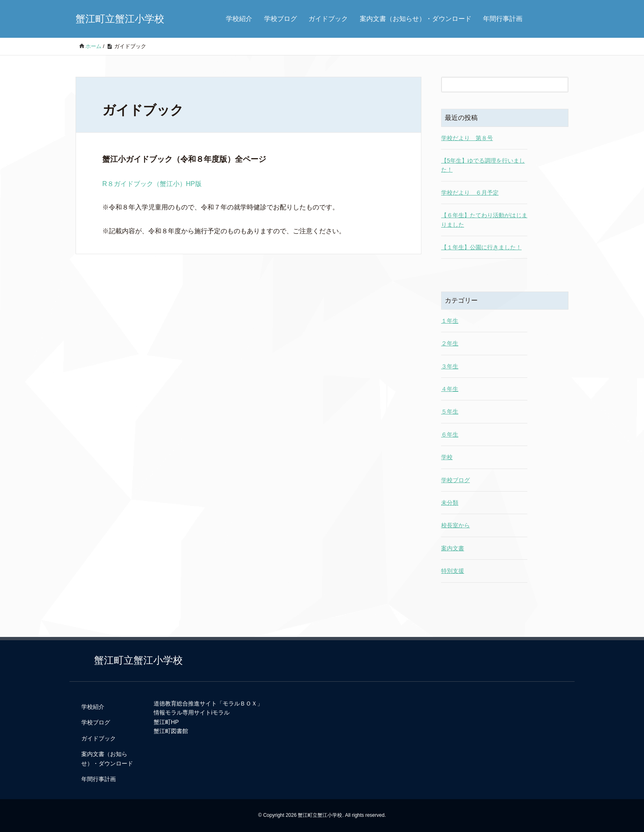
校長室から (455, 525)
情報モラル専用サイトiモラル (192, 712)
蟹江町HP (166, 722)
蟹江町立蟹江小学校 (120, 19)
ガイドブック (328, 19)
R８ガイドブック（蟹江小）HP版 (152, 184)
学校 (447, 457)
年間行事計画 (503, 19)
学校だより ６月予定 (470, 193)
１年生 (450, 321)
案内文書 (453, 548)
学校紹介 (239, 19)
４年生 (450, 389)
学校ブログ (281, 19)
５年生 (450, 411)
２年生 (450, 343)
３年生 (450, 366)
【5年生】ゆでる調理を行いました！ (483, 165)
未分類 (450, 503)
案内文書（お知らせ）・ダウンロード (416, 19)
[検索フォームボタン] (561, 85)
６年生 (450, 434)
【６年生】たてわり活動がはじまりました (484, 220)
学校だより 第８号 (467, 138)
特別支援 (453, 571)
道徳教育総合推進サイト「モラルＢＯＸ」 (208, 703)
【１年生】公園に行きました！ (481, 247)
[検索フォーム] (497, 85)
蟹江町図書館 (171, 731)
